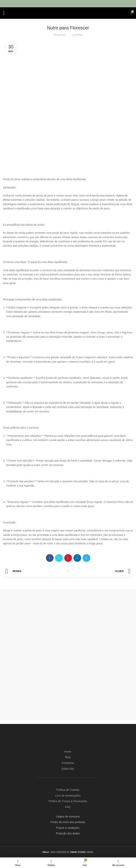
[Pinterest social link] (68, 558)
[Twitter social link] (59, 558)
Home (68, 752)
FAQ (68, 807)
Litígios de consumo (68, 817)
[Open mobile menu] (4, 13)
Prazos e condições (68, 828)
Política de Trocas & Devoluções (68, 801)
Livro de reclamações (68, 796)
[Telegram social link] (86, 558)
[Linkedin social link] (77, 558)
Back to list (68, 571)
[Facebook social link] (50, 558)
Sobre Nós (68, 769)
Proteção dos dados (68, 833)
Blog (68, 757)
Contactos (68, 763)
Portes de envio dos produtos (68, 822)
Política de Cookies (68, 790)
